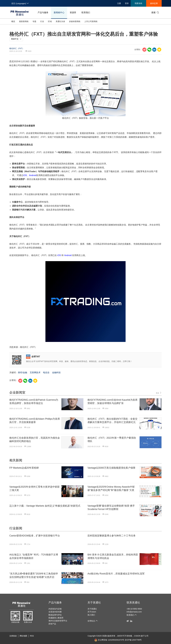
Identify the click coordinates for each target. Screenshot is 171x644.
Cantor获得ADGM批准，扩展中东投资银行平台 (35, 536)
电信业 (46, 373)
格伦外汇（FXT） (17, 48)
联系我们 (86, 13)
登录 (127, 3)
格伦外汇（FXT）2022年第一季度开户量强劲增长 (112, 440)
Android (33, 175)
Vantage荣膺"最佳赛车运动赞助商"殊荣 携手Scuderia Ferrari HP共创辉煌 (111, 507)
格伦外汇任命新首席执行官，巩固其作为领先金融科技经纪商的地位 (35, 440)
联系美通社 (133, 603)
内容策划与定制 (55, 609)
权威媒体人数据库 (56, 618)
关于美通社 (94, 603)
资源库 (73, 13)
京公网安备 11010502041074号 (109, 640)
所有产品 (52, 624)
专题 (34, 21)
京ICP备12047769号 (133, 640)
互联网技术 (35, 373)
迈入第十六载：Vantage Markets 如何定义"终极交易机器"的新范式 (45, 506)
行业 (42, 21)
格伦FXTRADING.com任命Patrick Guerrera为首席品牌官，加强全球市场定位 (34, 402)
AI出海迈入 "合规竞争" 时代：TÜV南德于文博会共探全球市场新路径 (34, 556)
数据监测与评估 (55, 615)
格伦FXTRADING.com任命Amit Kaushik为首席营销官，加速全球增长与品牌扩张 (112, 402)
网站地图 (23, 636)
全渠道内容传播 (55, 612)
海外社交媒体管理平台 (58, 621)
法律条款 (13, 636)
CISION (137, 636)
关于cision (92, 612)
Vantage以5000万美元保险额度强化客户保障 (111, 468)
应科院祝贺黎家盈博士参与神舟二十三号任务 (112, 536)
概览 (13, 21)
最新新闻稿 (24, 21)
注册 (119, 3)
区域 (50, 21)
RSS (32, 636)
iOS (25, 175)
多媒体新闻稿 (75, 21)
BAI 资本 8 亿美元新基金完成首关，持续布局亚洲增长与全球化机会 (113, 556)
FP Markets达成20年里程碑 (24, 468)
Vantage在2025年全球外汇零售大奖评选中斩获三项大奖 (34, 488)
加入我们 (91, 615)
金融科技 (56, 373)
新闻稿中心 (59, 13)
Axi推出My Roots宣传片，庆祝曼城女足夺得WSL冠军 (116, 574)
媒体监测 (154, 3)
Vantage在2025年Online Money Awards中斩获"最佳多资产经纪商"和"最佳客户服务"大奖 (111, 488)
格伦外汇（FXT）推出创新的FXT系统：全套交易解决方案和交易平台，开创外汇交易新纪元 (112, 421)
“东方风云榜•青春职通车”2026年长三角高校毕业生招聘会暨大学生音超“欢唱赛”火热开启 (34, 575)
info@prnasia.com (134, 612)
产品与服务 (43, 13)
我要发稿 (138, 3)
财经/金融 (23, 373)
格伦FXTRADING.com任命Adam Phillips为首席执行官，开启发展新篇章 (35, 421)
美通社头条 (60, 21)
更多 (159, 393)
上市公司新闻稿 (91, 21)
